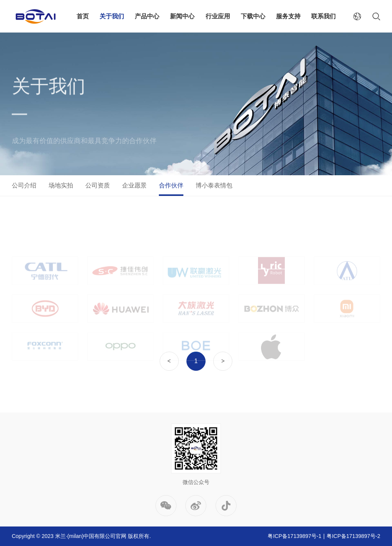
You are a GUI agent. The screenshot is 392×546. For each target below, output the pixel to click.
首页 (83, 16)
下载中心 (253, 16)
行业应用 (218, 16)
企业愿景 (134, 185)
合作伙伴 (171, 185)
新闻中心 (182, 16)
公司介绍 (24, 185)
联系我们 (323, 16)
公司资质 (98, 185)
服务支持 (288, 16)
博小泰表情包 (214, 185)
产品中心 (147, 16)
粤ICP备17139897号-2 (353, 536)
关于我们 (112, 16)
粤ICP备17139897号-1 (294, 536)
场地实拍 (61, 185)
